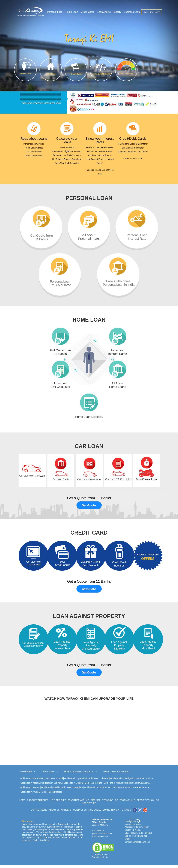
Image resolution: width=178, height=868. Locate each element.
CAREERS (66, 813)
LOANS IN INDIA (111, 813)
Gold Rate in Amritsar (30, 795)
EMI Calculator (67, 147)
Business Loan (132, 12)
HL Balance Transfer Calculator (67, 159)
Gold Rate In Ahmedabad (32, 781)
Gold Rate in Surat (141, 790)
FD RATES (126, 813)
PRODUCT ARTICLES (38, 803)
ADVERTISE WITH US (78, 803)
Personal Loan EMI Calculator (67, 155)
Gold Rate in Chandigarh (122, 781)
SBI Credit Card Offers (133, 148)
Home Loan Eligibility (89, 420)
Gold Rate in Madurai (114, 786)
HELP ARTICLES (58, 803)
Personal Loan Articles (34, 144)
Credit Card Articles (34, 156)
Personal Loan (55, 12)
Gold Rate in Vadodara (72, 790)
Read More (45, 843)
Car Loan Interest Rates (100, 155)
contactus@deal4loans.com (138, 845)
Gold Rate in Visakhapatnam (98, 790)
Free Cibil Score (152, 12)
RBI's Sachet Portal (100, 839)
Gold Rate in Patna (122, 790)
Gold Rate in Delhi (54, 781)
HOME (22, 803)
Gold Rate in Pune (93, 786)
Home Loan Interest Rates (100, 151)
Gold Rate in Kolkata (30, 786)
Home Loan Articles (34, 148)
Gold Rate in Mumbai (73, 786)
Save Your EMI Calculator (67, 163)
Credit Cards (88, 12)
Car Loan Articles (34, 152)
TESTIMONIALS (127, 803)
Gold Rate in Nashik (51, 790)
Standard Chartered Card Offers (133, 152)
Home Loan (72, 12)
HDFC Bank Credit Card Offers (133, 144)
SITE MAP (96, 803)
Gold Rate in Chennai (99, 781)
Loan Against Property (109, 12)
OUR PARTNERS (39, 813)
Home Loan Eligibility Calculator (67, 151)
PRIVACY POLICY (145, 803)
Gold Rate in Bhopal (51, 795)
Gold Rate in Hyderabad (76, 781)
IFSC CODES (95, 813)
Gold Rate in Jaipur (144, 781)
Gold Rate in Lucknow (52, 786)
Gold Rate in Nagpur (30, 790)
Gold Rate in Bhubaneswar (138, 786)
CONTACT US (80, 813)
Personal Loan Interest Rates (100, 147)
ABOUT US (54, 813)
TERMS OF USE (110, 803)
